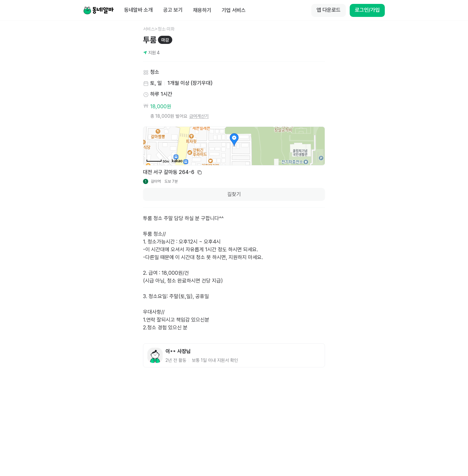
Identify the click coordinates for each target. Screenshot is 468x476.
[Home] (98, 10)
